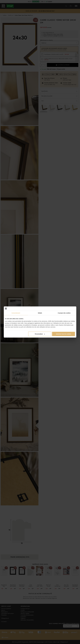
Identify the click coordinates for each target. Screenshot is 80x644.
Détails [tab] (40, 313)
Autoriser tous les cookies (63, 334)
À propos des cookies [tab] (64, 313)
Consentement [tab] (16, 313)
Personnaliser (40, 334)
